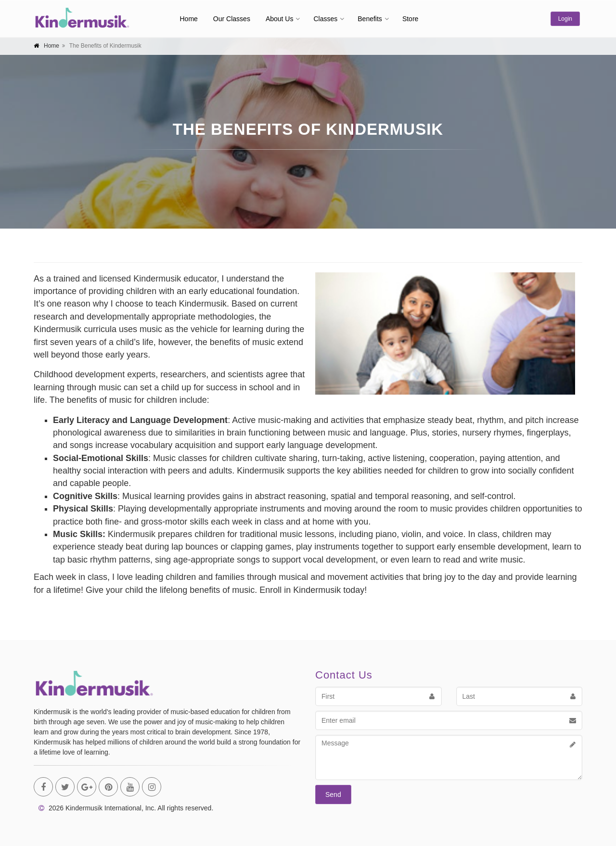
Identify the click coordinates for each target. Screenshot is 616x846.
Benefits (370, 19)
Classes (325, 19)
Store (410, 19)
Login (565, 19)
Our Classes (232, 19)
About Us (280, 19)
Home (189, 19)
